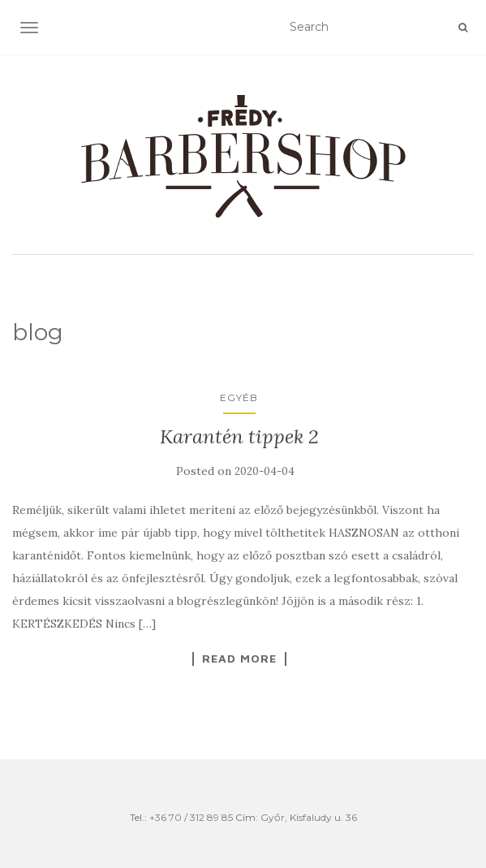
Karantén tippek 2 (239, 436)
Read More (239, 659)
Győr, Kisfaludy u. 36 (309, 817)
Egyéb (239, 397)
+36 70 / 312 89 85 (191, 817)
